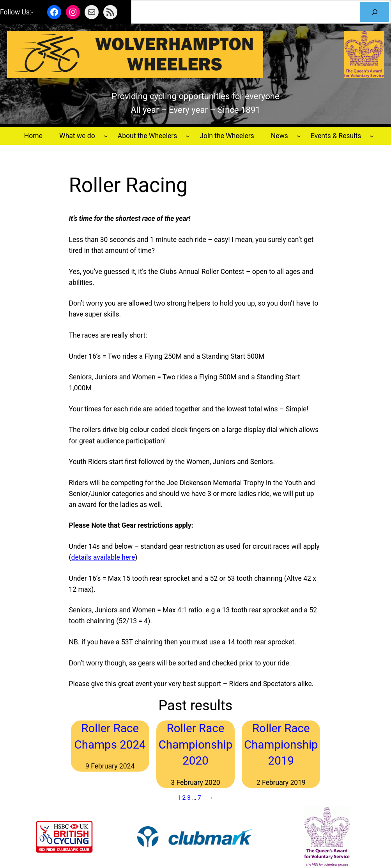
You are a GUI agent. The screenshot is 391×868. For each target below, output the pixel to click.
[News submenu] (299, 136)
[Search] (374, 12)
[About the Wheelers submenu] (188, 136)
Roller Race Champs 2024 (110, 736)
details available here (103, 557)
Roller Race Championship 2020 (196, 744)
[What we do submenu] (106, 136)
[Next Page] (209, 798)
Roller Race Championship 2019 (281, 744)
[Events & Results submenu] (372, 136)
